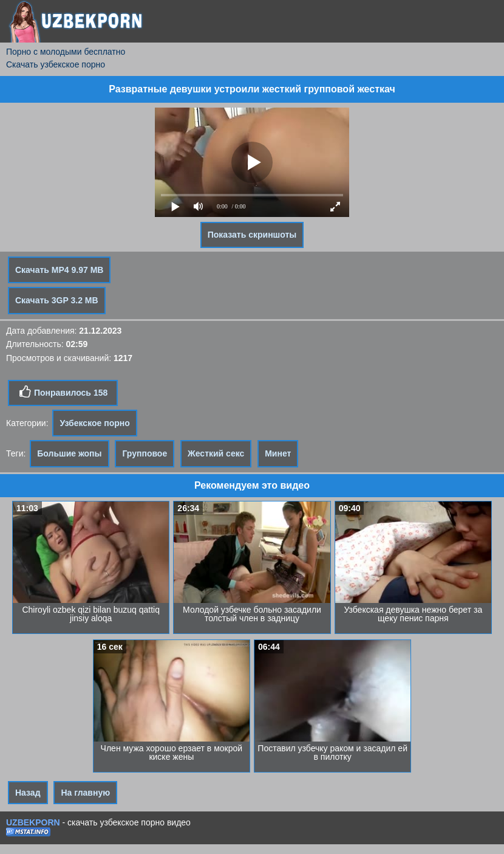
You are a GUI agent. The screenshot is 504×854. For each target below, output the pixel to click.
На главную (85, 793)
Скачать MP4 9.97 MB (59, 270)
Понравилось (63, 392)
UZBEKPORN (33, 822)
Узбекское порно (94, 423)
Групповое (145, 453)
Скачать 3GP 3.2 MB (57, 300)
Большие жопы (69, 453)
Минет (278, 453)
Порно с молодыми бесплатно (66, 52)
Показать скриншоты (252, 235)
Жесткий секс (216, 453)
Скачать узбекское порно (56, 64)
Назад (28, 793)
